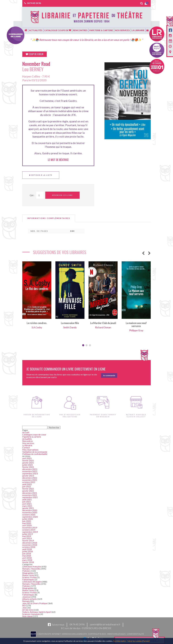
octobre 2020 (29, 515)
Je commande (109, 375)
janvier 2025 (28, 463)
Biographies (28, 573)
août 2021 (27, 499)
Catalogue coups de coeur (34, 434)
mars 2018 (27, 560)
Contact (26, 447)
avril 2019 (27, 538)
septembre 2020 (30, 517)
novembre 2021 (30, 495)
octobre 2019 (29, 530)
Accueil (26, 432)
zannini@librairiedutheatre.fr (105, 625)
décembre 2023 (30, 469)
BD (24, 605)
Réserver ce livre (62, 195)
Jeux (24, 608)
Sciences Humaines (31, 614)
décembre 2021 (30, 493)
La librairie (138, 30)
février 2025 (28, 460)
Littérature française (32, 566)
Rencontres (80, 30)
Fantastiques (28, 579)
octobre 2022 (29, 482)
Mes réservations (30, 450)
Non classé (27, 616)
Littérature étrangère (32, 582)
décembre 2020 (30, 510)
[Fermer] (146, 641)
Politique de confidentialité (35, 454)
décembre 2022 (30, 478)
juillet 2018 (28, 551)
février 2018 (28, 562)
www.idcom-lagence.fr (74, 634)
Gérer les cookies (135, 641)
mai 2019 (27, 536)
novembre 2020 (30, 512)
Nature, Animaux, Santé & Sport (37, 612)
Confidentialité (135, 634)
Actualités (36, 30)
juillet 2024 (28, 465)
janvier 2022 (28, 491)
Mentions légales (116, 634)
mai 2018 (27, 556)
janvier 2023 (28, 476)
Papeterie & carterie (101, 30)
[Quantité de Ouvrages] (40, 195)
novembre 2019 (30, 528)
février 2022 (28, 489)
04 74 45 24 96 (34, 3)
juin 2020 (27, 521)
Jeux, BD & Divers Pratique (35, 603)
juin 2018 (27, 553)
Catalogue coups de (58, 30)
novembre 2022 (30, 480)
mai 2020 (27, 523)
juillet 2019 (28, 534)
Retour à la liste (41, 175)
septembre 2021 (30, 497)
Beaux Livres (28, 575)
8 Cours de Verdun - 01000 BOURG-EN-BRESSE (86, 628)
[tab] (49, 218)
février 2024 (28, 467)
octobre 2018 (29, 547)
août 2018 (27, 549)
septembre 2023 (30, 473)
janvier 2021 (28, 508)
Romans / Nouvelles (31, 569)
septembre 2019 (30, 532)
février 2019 (28, 540)
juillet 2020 (28, 519)
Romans (26, 601)
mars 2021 (27, 506)
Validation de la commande (35, 452)
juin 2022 (27, 486)
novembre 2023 (30, 471)
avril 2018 (27, 558)
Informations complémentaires (49, 218)
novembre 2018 (30, 545)
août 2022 (27, 484)
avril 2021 (27, 504)
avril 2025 (27, 458)
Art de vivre (28, 610)
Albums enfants (30, 599)
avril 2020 (27, 525)
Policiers (26, 571)
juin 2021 (27, 502)
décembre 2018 (30, 543)
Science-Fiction (29, 577)
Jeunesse (26, 597)
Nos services (122, 30)
